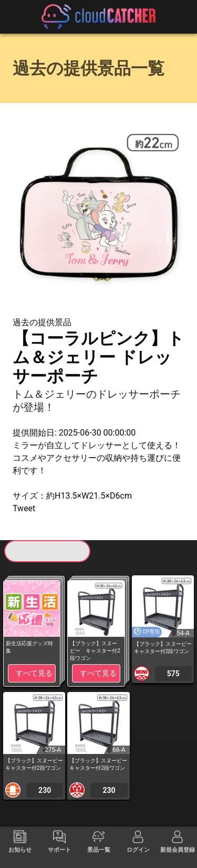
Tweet (24, 508)
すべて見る (34, 673)
